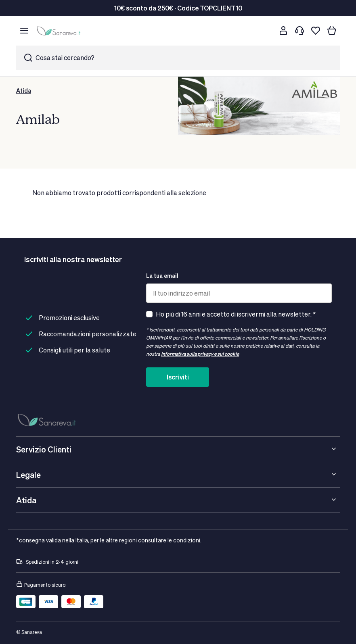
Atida (24, 91)
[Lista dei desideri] (316, 31)
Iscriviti (178, 377)
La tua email (162, 276)
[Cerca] (267, 31)
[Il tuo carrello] (332, 31)
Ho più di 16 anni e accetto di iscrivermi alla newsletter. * (236, 314)
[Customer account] (283, 31)
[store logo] (60, 31)
